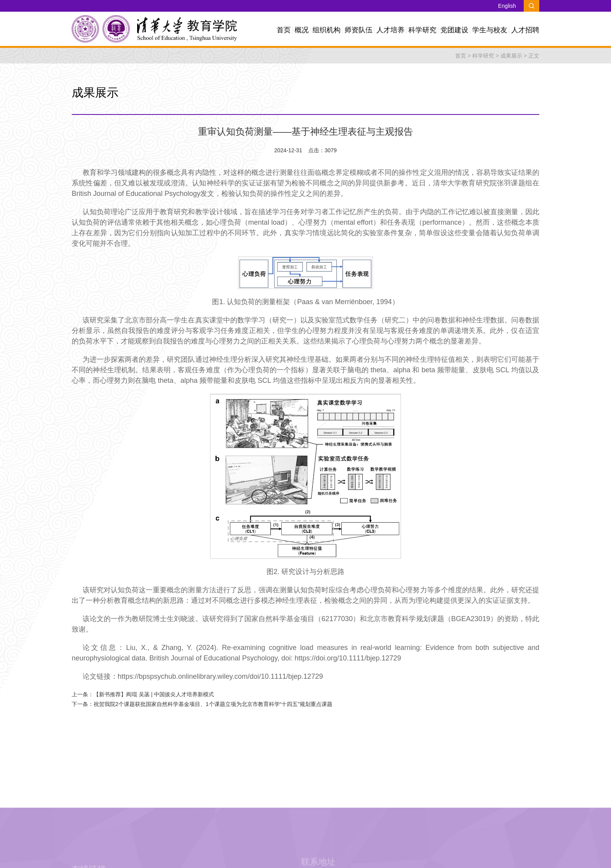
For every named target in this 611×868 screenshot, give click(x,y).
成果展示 (511, 56)
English (507, 6)
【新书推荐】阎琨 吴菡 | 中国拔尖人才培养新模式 (154, 694)
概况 (302, 30)
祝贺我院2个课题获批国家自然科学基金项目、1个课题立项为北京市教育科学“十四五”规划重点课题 (213, 704)
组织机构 (327, 30)
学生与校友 (490, 30)
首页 (284, 30)
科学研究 (422, 30)
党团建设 (454, 30)
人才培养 (390, 30)
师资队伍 (358, 30)
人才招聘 (525, 30)
